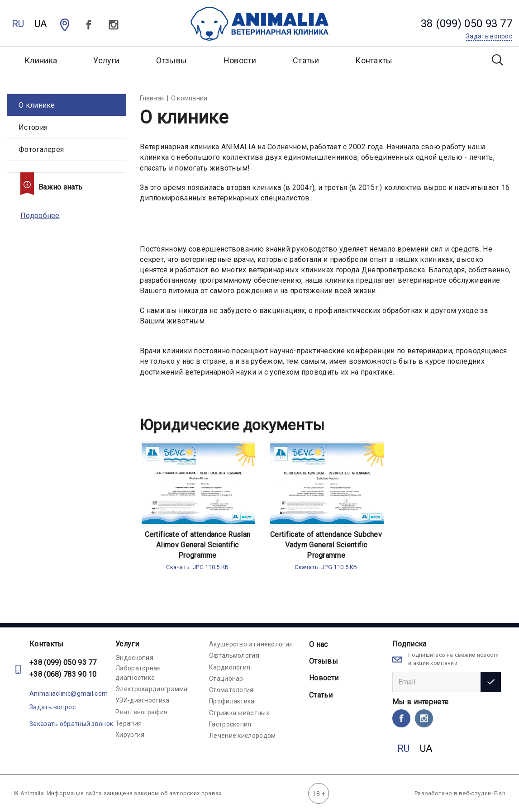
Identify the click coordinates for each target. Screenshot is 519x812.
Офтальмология (234, 655)
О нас (319, 644)
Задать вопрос (52, 707)
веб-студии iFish (482, 793)
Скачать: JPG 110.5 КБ (197, 567)
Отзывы (172, 60)
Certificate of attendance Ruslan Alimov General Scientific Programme (198, 545)
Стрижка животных (239, 713)
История (33, 127)
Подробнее (40, 216)
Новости (240, 60)
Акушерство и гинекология (251, 644)
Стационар (226, 679)
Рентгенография (141, 712)
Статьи (306, 60)
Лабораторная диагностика (138, 673)
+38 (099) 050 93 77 (63, 662)
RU (18, 24)
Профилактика (232, 701)
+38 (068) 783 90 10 (63, 674)
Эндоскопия (134, 658)
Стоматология (231, 690)
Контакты (374, 60)
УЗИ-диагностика (143, 700)
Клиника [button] (41, 60)
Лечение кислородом (242, 736)
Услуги (127, 644)
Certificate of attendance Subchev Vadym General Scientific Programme (326, 545)
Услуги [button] (106, 60)
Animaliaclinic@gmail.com (69, 693)
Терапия (129, 723)
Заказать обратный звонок (71, 724)
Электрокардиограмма (152, 689)
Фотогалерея (41, 150)
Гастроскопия (230, 724)
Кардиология (230, 667)
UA (41, 24)
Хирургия (130, 735)
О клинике (37, 105)
